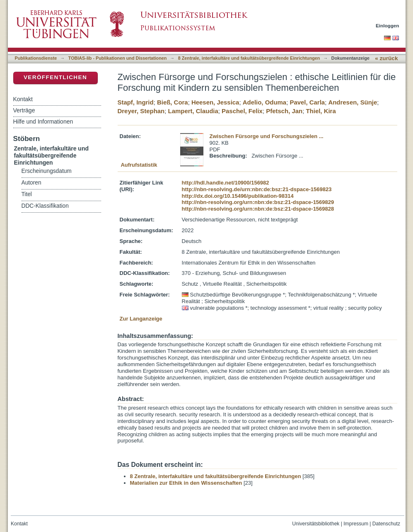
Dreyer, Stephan (141, 111)
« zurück (386, 58)
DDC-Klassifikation (45, 206)
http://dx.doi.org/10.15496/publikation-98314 (238, 196)
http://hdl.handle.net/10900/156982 (226, 183)
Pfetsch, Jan (284, 111)
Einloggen (388, 26)
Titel (27, 194)
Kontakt (23, 99)
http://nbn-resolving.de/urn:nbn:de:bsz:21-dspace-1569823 (257, 189)
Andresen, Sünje (353, 102)
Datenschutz (386, 524)
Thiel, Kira (321, 111)
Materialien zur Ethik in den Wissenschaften (186, 483)
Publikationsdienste (36, 58)
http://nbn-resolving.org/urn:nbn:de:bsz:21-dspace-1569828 (258, 209)
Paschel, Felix (242, 111)
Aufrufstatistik (139, 165)
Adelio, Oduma (264, 102)
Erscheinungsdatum (47, 171)
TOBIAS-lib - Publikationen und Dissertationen (118, 58)
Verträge (24, 110)
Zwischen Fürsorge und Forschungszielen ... (267, 136)
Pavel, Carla (307, 102)
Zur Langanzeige (141, 319)
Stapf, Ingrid (136, 102)
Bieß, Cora (173, 102)
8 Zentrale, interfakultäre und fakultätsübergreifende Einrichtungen (249, 58)
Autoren (31, 183)
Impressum (356, 524)
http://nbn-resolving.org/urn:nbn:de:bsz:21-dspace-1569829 (258, 202)
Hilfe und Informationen (43, 121)
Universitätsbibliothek (316, 524)
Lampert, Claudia (193, 111)
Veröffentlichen (55, 77)
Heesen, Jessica (215, 102)
